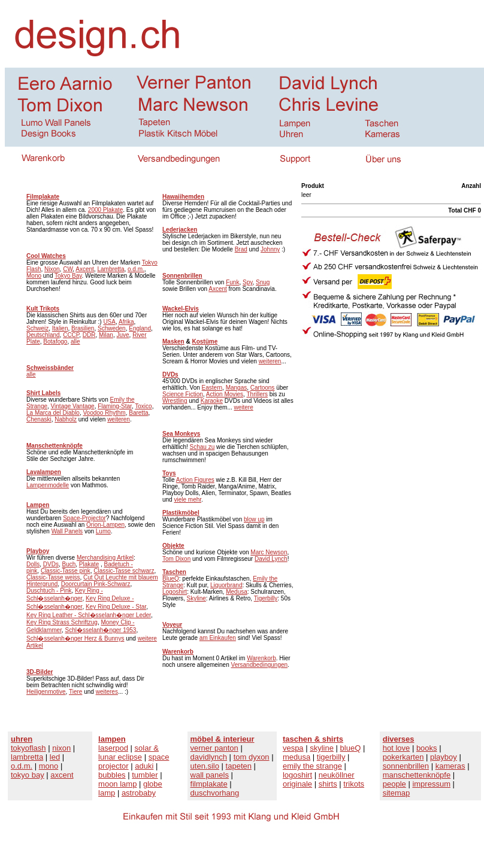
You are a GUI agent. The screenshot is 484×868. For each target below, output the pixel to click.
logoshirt (297, 775)
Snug (263, 282)
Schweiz (37, 328)
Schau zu (202, 447)
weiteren (119, 419)
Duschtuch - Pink (49, 591)
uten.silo (205, 766)
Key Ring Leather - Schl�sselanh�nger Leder (89, 615)
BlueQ (171, 579)
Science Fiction (183, 394)
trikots (354, 784)
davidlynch (209, 757)
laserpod (113, 748)
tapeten (239, 766)
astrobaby (139, 793)
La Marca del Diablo (53, 413)
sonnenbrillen (406, 766)
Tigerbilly (266, 598)
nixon (61, 748)
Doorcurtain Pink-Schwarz (96, 584)
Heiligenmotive (46, 692)
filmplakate (209, 784)
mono (49, 766)
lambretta (27, 757)
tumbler (145, 775)
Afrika (126, 322)
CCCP (71, 335)
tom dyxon (252, 757)
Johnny (270, 249)
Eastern (212, 388)
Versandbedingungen (260, 665)
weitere (244, 407)
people (394, 784)
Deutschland (43, 335)
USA (109, 322)
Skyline (196, 598)
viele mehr (187, 500)
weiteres (107, 692)
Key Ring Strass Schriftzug (62, 622)
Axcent (85, 269)
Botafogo (55, 342)
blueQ (351, 748)
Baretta (138, 413)
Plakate (89, 564)
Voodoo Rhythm (105, 413)
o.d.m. (136, 269)
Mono (34, 276)
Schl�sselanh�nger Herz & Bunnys (75, 638)
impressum (431, 784)
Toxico (143, 406)
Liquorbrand (226, 585)
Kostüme (205, 342)
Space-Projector (84, 518)
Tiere (75, 692)
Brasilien (83, 328)
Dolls (33, 564)
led (55, 757)
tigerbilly (331, 757)
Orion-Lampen (105, 525)
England (140, 328)
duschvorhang (215, 793)
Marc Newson (269, 552)
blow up (254, 519)
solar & (147, 748)
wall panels (210, 775)
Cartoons (263, 388)
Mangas (237, 388)
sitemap (397, 793)
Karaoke (212, 401)
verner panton (214, 748)
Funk (232, 282)
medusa (297, 757)
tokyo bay (28, 775)
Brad (241, 249)
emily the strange (312, 766)
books (427, 748)
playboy (444, 757)
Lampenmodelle (48, 485)
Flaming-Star (115, 406)
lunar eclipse (120, 757)
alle (75, 342)
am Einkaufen (218, 638)
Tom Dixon (176, 559)
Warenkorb (261, 658)
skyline (322, 748)
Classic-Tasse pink (66, 571)
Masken (173, 342)
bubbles (112, 775)
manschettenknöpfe (417, 775)
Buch (69, 564)
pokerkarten (403, 757)
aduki (144, 766)
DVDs (51, 564)
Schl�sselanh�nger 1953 (100, 630)
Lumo (103, 531)
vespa (293, 748)
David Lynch (271, 559)
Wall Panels (67, 531)
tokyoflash (28, 748)
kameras (450, 766)
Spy (248, 282)
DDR (89, 335)
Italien (60, 328)
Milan (106, 335)
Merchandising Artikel (105, 558)
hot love (397, 748)
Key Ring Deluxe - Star (116, 607)
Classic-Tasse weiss (53, 577)
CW (68, 269)
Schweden (112, 328)
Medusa (237, 592)
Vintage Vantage (73, 406)
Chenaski (39, 419)
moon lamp (117, 784)
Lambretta (111, 269)
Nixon (52, 269)
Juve (122, 335)
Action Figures (195, 480)
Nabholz (66, 419)
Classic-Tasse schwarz (124, 571)
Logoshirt (175, 592)
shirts (328, 784)
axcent (62, 775)
